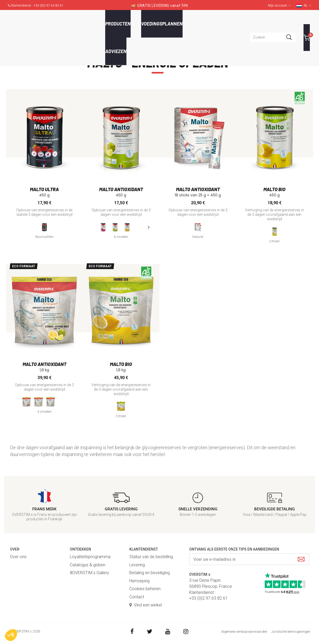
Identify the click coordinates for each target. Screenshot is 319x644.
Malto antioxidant (121, 189)
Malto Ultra (44, 189)
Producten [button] (118, 24)
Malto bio (274, 189)
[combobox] (273, 37)
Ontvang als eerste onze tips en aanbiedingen (234, 549)
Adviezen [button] (116, 51)
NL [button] (307, 6)
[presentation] (148, 227)
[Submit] (301, 560)
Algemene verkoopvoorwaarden (244, 632)
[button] (11, 635)
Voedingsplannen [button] (162, 24)
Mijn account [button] (279, 6)
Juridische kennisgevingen (291, 632)
